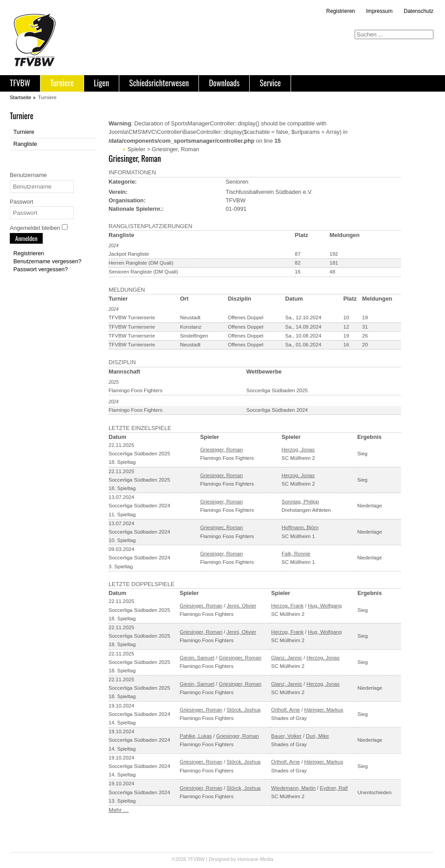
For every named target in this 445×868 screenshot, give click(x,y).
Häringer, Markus (324, 710)
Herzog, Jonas (298, 450)
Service (270, 83)
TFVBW (20, 83)
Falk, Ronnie (296, 554)
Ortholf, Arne (285, 710)
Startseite (20, 97)
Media (267, 859)
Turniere (62, 83)
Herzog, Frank (287, 606)
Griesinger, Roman (222, 450)
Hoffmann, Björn (300, 527)
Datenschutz (419, 11)
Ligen (101, 83)
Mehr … (119, 810)
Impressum (379, 11)
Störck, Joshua (243, 710)
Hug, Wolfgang (325, 606)
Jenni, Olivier (241, 606)
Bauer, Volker (286, 736)
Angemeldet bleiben (35, 228)
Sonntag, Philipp (300, 502)
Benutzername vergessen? (47, 261)
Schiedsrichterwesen (159, 83)
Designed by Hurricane (234, 859)
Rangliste (25, 144)
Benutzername (28, 175)
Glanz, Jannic (287, 658)
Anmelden (26, 238)
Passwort (22, 202)
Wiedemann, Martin (293, 788)
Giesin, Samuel (197, 658)
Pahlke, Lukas (196, 736)
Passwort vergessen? (40, 269)
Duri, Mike (317, 736)
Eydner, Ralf (334, 788)
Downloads (224, 83)
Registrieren (341, 11)
